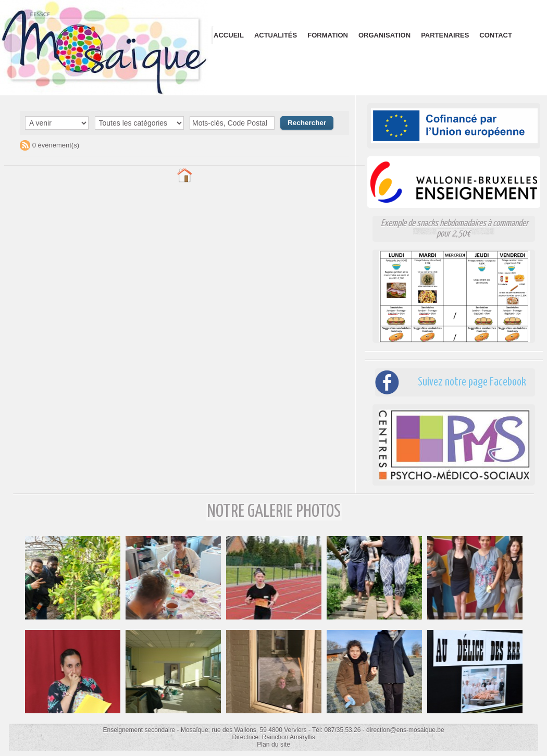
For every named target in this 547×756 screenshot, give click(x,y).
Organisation (384, 35)
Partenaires (445, 35)
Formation (328, 35)
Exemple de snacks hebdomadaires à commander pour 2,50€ (454, 228)
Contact (496, 35)
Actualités (276, 35)
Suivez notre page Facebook (468, 382)
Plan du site (274, 745)
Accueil (229, 35)
